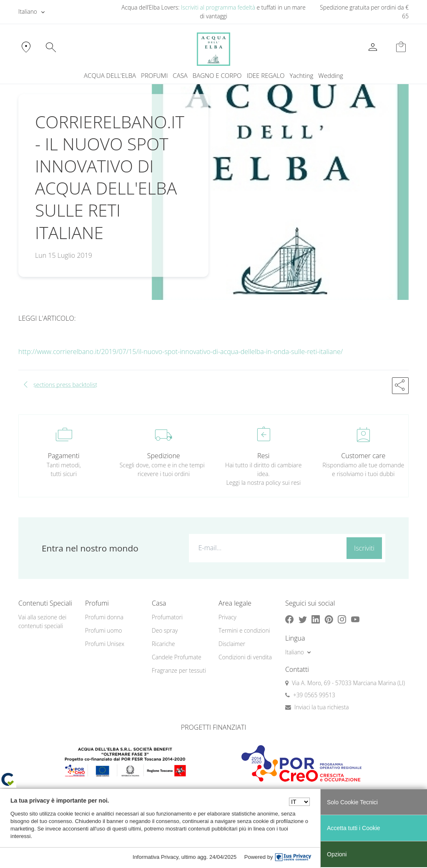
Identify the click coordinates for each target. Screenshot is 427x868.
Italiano (28, 11)
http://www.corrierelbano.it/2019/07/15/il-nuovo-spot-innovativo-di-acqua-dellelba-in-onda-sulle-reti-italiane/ (181, 352)
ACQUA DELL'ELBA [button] (110, 75)
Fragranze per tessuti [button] (179, 670)
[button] (400, 386)
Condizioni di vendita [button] (245, 657)
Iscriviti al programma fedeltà (218, 7)
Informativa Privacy (156, 857)
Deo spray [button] (165, 630)
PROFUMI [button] (154, 75)
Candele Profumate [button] (177, 657)
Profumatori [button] (167, 617)
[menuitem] (301, 76)
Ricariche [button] (163, 644)
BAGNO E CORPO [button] (217, 75)
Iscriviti (364, 548)
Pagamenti (64, 456)
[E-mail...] (266, 548)
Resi (263, 456)
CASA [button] (180, 75)
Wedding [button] (331, 75)
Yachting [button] (301, 75)
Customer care (363, 456)
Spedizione (164, 456)
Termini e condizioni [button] (244, 630)
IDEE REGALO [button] (265, 75)
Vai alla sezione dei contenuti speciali (42, 621)
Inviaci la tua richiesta (322, 707)
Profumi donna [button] (104, 617)
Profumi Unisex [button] (105, 644)
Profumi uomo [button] (104, 630)
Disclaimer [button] (232, 644)
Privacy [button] (227, 617)
